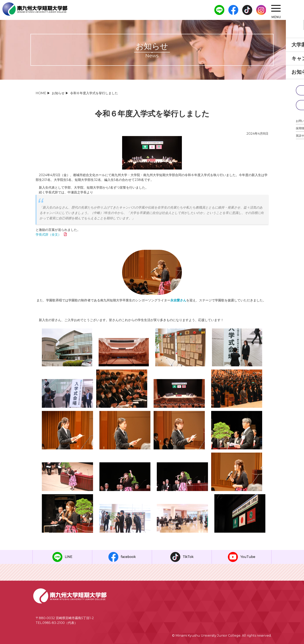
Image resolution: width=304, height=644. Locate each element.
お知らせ (58, 93)
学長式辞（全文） (48, 235)
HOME (41, 93)
